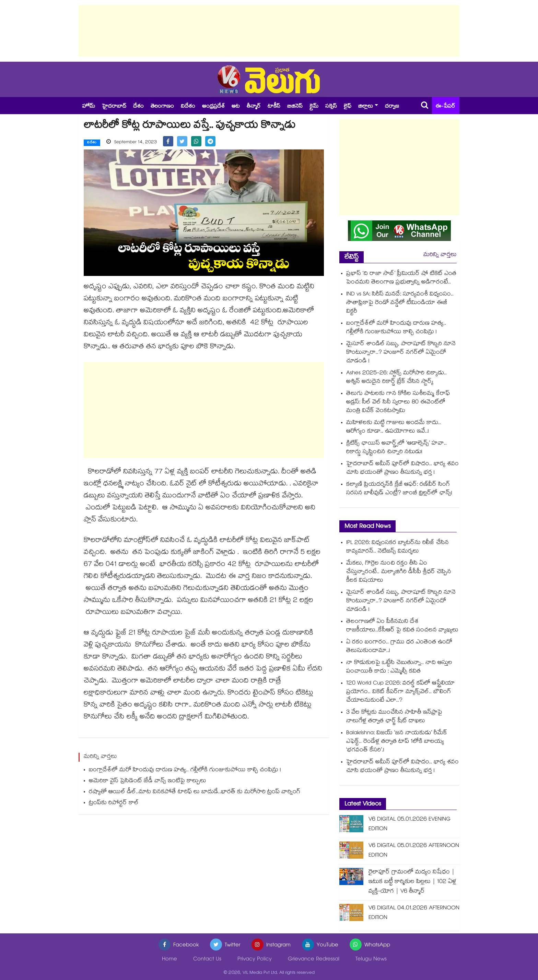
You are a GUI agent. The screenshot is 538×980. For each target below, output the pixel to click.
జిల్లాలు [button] (366, 107)
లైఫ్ (348, 107)
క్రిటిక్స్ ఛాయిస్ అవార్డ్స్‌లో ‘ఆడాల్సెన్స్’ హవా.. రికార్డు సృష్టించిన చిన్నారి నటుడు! (396, 448)
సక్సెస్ (331, 107)
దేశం (138, 107)
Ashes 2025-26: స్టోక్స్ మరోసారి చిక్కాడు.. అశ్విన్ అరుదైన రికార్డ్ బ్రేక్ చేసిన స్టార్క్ (396, 378)
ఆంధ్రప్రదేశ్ (213, 107)
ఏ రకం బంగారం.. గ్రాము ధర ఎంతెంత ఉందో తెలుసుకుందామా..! (399, 647)
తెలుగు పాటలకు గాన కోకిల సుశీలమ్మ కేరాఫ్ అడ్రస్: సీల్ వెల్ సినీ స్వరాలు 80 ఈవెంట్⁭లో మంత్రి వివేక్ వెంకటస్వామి (398, 403)
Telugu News (371, 960)
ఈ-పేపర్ (445, 107)
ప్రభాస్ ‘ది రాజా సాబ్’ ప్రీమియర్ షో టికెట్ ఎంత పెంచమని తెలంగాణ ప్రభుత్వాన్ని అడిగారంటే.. (401, 278)
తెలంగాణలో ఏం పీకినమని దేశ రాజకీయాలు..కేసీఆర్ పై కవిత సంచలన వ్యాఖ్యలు (402, 626)
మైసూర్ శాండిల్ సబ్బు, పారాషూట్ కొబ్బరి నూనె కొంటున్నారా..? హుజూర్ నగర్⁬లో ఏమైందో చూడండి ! (401, 353)
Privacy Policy (255, 960)
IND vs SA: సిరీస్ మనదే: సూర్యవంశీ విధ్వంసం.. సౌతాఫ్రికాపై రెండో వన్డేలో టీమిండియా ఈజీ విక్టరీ (400, 303)
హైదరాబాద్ (114, 107)
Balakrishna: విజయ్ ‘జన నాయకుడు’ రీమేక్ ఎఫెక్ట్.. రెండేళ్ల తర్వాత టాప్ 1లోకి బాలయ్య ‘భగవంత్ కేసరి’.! (397, 742)
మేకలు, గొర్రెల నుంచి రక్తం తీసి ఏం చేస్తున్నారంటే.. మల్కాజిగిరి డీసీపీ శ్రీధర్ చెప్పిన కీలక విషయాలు (399, 572)
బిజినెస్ (295, 107)
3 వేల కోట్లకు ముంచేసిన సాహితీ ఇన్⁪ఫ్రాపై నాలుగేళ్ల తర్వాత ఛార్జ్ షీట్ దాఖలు (394, 717)
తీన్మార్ (254, 107)
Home (169, 960)
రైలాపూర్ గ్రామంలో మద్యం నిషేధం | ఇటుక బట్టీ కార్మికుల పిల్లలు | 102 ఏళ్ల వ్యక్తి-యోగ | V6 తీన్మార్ (412, 882)
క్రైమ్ (314, 107)
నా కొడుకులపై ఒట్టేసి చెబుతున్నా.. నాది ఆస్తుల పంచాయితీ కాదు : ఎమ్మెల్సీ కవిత (399, 667)
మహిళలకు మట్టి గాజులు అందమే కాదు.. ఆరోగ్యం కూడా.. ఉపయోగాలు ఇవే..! (394, 427)
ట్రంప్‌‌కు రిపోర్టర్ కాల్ (114, 803)
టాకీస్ (274, 107)
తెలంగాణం (162, 107)
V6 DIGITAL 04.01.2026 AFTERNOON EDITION (414, 913)
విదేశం (188, 107)
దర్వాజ (392, 107)
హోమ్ (89, 107)
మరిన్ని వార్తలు (440, 255)
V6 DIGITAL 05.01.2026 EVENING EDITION (410, 825)
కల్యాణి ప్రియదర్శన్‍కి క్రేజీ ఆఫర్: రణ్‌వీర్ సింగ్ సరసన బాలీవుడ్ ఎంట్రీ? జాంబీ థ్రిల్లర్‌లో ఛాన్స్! (399, 489)
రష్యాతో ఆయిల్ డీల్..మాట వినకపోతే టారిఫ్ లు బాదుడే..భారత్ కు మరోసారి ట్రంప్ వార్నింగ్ (195, 792)
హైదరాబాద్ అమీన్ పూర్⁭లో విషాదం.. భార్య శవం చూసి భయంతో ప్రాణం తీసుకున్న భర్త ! (402, 469)
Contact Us (207, 960)
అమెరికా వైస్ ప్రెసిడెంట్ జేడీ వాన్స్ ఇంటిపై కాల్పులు (148, 781)
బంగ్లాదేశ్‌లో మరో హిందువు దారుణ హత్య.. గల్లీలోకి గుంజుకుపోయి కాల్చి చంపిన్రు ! (185, 770)
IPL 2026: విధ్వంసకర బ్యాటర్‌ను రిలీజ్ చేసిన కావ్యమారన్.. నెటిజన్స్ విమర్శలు (397, 547)
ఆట (236, 107)
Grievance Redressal (314, 960)
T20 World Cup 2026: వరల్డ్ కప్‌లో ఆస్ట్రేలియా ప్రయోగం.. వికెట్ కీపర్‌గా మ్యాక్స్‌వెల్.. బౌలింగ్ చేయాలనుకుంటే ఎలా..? (400, 692)
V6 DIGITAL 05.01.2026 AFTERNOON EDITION (414, 851)
